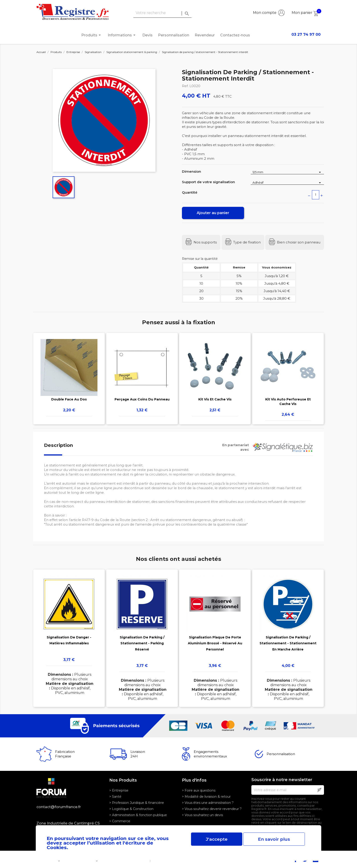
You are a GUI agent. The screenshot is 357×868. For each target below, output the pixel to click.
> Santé (115, 797)
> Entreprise (119, 790)
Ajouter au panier (213, 213)
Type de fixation (247, 242)
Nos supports (205, 242)
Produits (92, 35)
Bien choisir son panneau (299, 242)
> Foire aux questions (199, 790)
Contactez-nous (235, 35)
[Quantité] (316, 195)
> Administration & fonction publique (138, 815)
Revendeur (205, 35)
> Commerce (120, 821)
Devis (147, 35)
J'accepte (217, 839)
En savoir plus (274, 839)
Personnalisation (174, 35)
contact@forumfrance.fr (59, 807)
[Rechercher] (162, 13)
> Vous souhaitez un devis (202, 815)
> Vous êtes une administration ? (208, 803)
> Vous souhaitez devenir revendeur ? (212, 809)
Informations (122, 35)
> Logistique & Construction (131, 809)
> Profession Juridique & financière (137, 803)
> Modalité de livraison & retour (206, 797)
